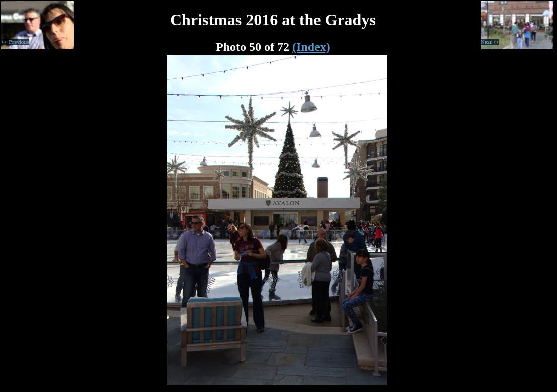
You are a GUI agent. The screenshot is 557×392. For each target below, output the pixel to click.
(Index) (311, 47)
